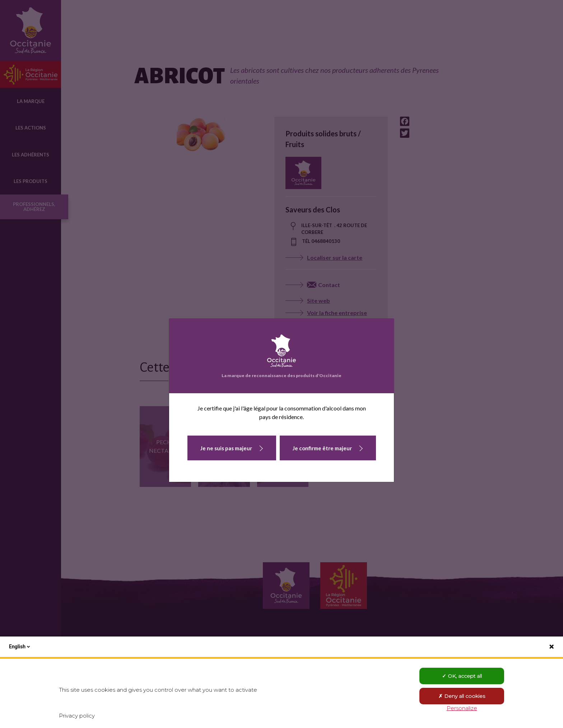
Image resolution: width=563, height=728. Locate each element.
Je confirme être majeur (322, 448)
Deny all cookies (462, 696)
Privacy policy (77, 716)
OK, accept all (462, 676)
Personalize (462, 708)
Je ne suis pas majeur (226, 448)
